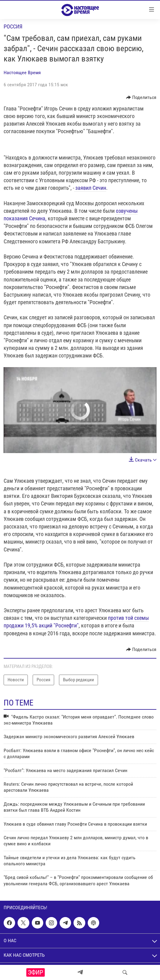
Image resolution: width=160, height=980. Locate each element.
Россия (13, 26)
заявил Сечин (90, 188)
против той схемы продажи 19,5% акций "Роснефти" (76, 622)
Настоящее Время (22, 72)
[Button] (141, 97)
